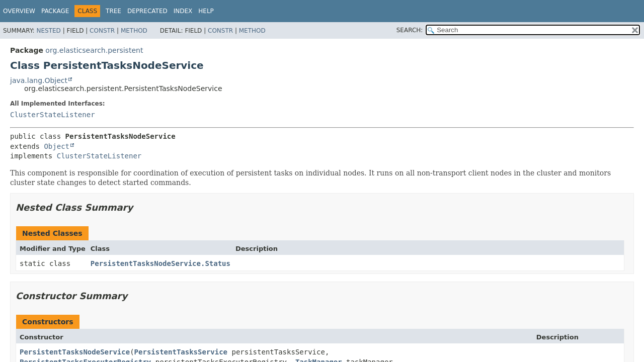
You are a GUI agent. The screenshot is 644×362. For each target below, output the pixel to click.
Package (55, 11)
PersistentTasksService (181, 352)
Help (206, 11)
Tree (113, 11)
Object (57, 146)
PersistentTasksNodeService (75, 352)
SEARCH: (410, 30)
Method (134, 31)
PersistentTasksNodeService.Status (160, 263)
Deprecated (147, 11)
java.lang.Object (39, 80)
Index (183, 11)
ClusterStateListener (53, 115)
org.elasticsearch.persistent (94, 50)
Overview (19, 11)
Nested (48, 31)
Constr (102, 31)
